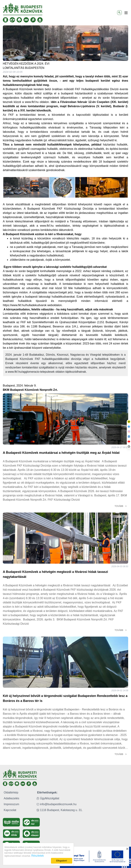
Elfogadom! (62, 861)
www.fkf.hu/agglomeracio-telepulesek (31, 372)
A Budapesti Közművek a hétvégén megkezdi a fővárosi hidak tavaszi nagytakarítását (55, 574)
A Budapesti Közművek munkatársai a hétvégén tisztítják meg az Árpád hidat (61, 453)
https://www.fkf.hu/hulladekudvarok (25, 305)
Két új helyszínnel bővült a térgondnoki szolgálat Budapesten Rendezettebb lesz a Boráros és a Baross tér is (65, 698)
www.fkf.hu (32, 102)
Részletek (36, 856)
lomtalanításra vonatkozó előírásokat (55, 132)
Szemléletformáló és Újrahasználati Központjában (64, 322)
